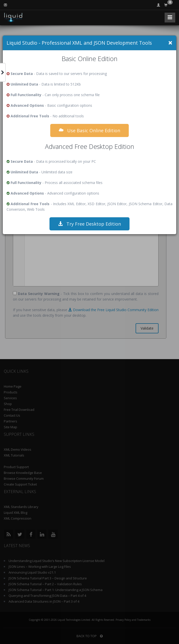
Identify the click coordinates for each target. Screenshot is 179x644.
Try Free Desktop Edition (89, 224)
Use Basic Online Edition (89, 130)
